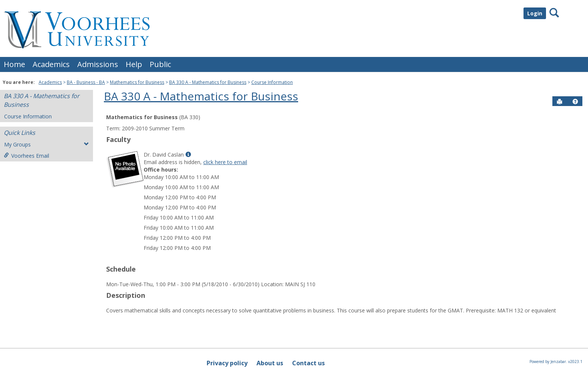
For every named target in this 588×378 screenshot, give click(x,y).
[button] (575, 102)
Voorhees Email (26, 156)
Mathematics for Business (137, 82)
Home (14, 64)
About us (270, 363)
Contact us (308, 363)
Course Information (272, 82)
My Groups (46, 144)
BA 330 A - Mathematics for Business (208, 82)
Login (535, 13)
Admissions (98, 64)
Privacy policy (227, 363)
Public (160, 64)
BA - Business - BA (86, 82)
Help (134, 64)
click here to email (225, 162)
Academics (51, 64)
